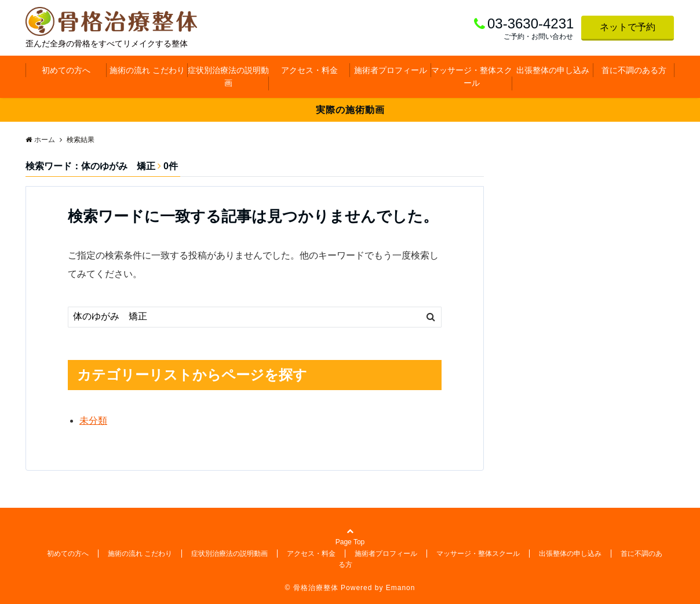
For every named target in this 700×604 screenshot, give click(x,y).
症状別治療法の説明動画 (228, 77)
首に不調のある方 (634, 70)
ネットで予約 (628, 27)
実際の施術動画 (350, 110)
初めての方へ (66, 70)
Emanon (401, 588)
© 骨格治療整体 (312, 588)
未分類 (93, 421)
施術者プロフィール (391, 70)
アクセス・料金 (309, 70)
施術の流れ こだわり (147, 70)
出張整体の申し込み (553, 70)
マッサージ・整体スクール (472, 77)
